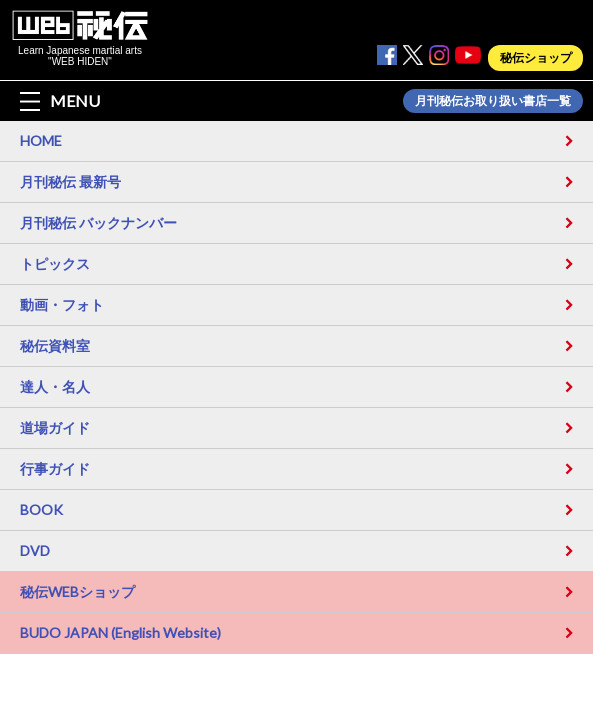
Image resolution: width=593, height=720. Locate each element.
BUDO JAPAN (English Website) (120, 632)
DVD (35, 550)
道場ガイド (55, 427)
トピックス (55, 263)
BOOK (41, 509)
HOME (41, 140)
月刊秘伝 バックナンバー (98, 222)
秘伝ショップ (536, 58)
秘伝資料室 (55, 345)
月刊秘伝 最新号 (70, 181)
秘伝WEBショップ (77, 591)
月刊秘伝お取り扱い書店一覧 (493, 101)
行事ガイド (55, 468)
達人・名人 (55, 386)
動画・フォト (62, 304)
